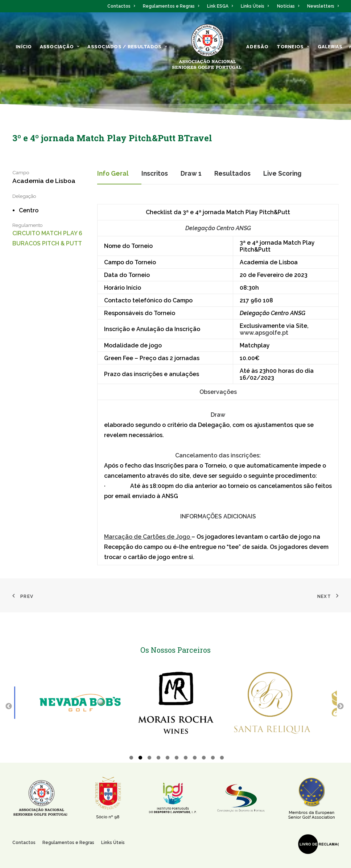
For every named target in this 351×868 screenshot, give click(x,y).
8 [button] (195, 759)
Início (24, 47)
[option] (80, 703)
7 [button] (186, 759)
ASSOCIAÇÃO (60, 47)
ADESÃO (258, 47)
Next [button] (340, 706)
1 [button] (131, 759)
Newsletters (323, 6)
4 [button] (158, 759)
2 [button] (140, 759)
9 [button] (204, 759)
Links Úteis (255, 6)
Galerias (330, 47)
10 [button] (213, 759)
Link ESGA (220, 6)
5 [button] (168, 759)
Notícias (288, 6)
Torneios (293, 47)
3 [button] (149, 759)
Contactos (121, 6)
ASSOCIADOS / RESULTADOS (127, 47)
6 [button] (177, 759)
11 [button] (222, 759)
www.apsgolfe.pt (264, 333)
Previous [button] (9, 706)
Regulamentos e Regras (171, 6)
